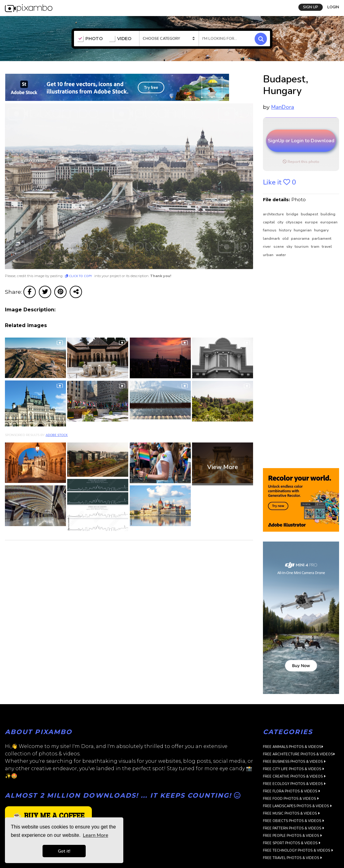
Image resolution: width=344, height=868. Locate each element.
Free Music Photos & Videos (291, 814)
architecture (274, 214)
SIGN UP (311, 7)
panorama (301, 239)
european (329, 222)
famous (270, 230)
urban (269, 255)
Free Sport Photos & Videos (292, 843)
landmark (272, 239)
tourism (302, 247)
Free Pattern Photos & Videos (293, 828)
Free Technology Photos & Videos (298, 851)
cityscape (295, 222)
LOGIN (333, 7)
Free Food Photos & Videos (291, 799)
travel (327, 247)
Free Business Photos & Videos (294, 762)
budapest (310, 214)
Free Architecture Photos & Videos (299, 754)
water (281, 255)
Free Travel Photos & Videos (292, 858)
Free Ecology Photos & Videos (294, 784)
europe (312, 222)
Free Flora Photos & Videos (291, 791)
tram (316, 247)
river (267, 247)
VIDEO (120, 39)
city (281, 222)
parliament (322, 239)
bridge (293, 214)
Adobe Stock (57, 435)
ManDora (283, 107)
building (328, 214)
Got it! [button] (64, 851)
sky (290, 247)
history (286, 230)
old (286, 239)
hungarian (303, 230)
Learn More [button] (96, 835)
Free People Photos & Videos (292, 836)
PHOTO (90, 39)
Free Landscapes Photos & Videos (297, 806)
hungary (321, 230)
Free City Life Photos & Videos (293, 769)
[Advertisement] (299, 363)
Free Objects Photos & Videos (293, 821)
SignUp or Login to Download (301, 141)
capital (269, 222)
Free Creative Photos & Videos (294, 777)
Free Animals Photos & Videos (293, 747)
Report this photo (301, 162)
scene (279, 247)
